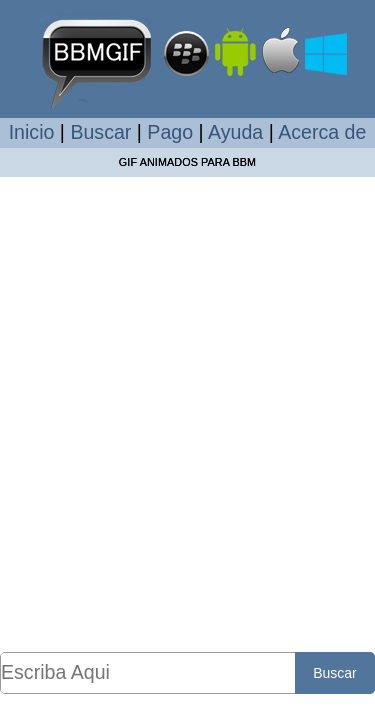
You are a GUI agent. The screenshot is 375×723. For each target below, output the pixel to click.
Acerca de (322, 132)
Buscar (100, 132)
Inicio (32, 132)
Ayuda (235, 132)
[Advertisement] (187, 413)
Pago (170, 132)
